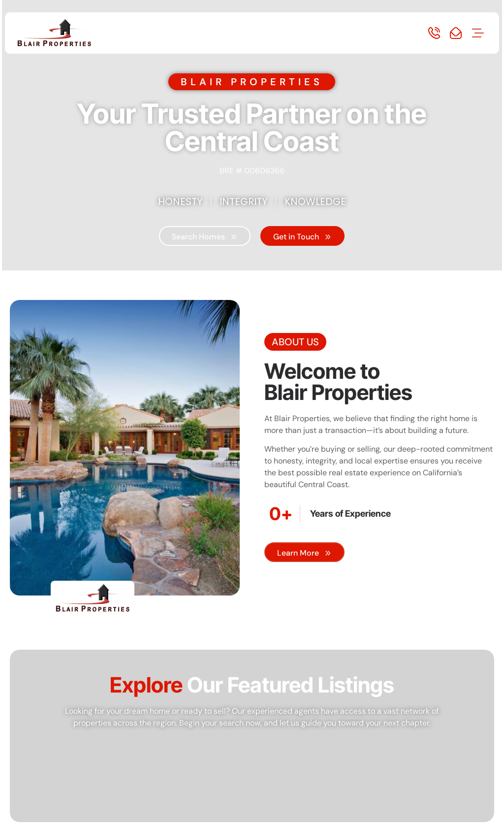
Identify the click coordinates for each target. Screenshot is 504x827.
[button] (478, 34)
